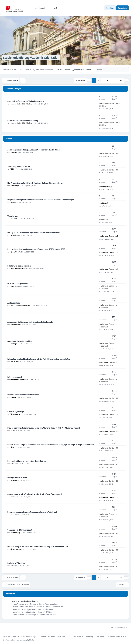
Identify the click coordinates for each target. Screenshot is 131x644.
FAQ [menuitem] (54, 8)
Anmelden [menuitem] (110, 8)
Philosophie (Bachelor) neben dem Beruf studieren (27, 461)
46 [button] (121, 80)
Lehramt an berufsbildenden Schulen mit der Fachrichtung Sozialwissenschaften (39, 359)
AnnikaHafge (15, 185)
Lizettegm (14, 344)
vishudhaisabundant (17, 379)
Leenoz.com (60, 636)
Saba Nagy (14, 480)
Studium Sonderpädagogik (18, 284)
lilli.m (12, 447)
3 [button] (103, 80)
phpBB (15, 636)
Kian (12, 515)
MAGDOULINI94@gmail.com (20, 305)
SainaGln (13, 235)
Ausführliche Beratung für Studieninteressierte (26, 101)
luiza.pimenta (15, 324)
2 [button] (98, 80)
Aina (12, 566)
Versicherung (13, 216)
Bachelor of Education (16, 563)
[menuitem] (39, 8)
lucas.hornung (15, 532)
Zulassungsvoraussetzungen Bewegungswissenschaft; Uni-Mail (32, 512)
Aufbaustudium (14, 303)
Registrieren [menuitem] (123, 8)
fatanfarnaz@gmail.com (19, 268)
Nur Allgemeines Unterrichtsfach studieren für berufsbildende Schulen (35, 183)
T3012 (12, 169)
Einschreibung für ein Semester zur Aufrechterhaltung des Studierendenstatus (38, 546)
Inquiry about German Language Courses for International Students (34, 233)
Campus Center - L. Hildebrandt (108, 287)
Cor (12, 464)
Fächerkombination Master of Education (23, 395)
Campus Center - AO (110, 236)
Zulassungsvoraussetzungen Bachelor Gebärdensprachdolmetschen (34, 150)
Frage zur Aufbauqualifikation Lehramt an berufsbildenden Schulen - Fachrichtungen (41, 199)
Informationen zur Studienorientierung (23, 120)
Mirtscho (13, 286)
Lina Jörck (14, 219)
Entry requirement (15, 377)
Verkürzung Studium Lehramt (19, 166)
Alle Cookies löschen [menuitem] (118, 627)
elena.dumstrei (16, 549)
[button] (126, 80)
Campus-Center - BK (110, 153)
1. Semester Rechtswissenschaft (20, 530)
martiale (13, 397)
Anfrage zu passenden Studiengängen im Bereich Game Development (35, 494)
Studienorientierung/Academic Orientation (32, 58)
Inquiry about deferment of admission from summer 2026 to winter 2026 (36, 249)
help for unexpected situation (19, 266)
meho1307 (14, 152)
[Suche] (122, 70)
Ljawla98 (14, 252)
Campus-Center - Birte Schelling (21, 104)
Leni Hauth (14, 362)
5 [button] (112, 80)
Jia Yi (12, 430)
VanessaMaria (15, 414)
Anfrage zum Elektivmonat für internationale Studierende (30, 322)
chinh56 (105, 219)
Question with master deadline (20, 341)
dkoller (13, 497)
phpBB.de (30, 640)
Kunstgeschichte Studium (17, 478)
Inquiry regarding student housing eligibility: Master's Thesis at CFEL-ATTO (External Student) (44, 428)
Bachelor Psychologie (16, 411)
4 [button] (107, 80)
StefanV (13, 202)
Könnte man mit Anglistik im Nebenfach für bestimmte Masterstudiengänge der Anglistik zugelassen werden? (51, 444)
